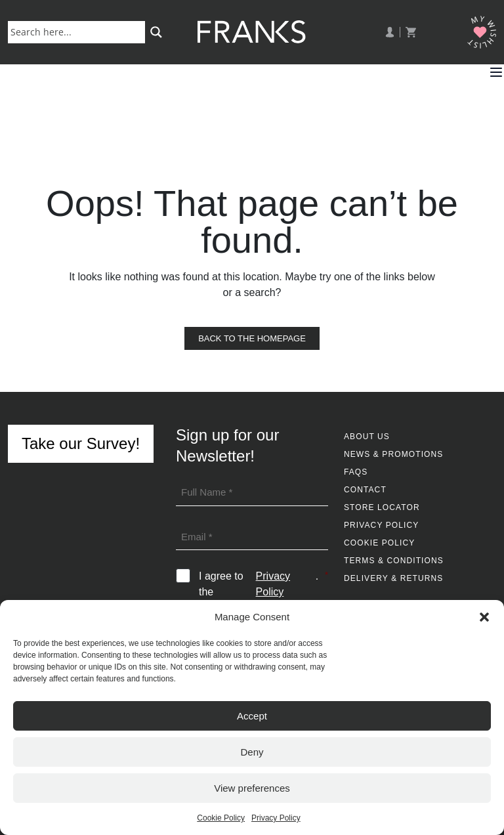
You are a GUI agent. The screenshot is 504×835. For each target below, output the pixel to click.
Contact (365, 490)
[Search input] (79, 32)
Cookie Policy (221, 818)
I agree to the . (263, 584)
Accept (252, 716)
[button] (484, 617)
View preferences (252, 788)
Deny (252, 752)
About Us (367, 437)
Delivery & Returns (393, 578)
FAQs (356, 472)
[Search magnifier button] (156, 32)
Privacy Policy (276, 818)
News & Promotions (393, 454)
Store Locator (382, 507)
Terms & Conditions (394, 561)
